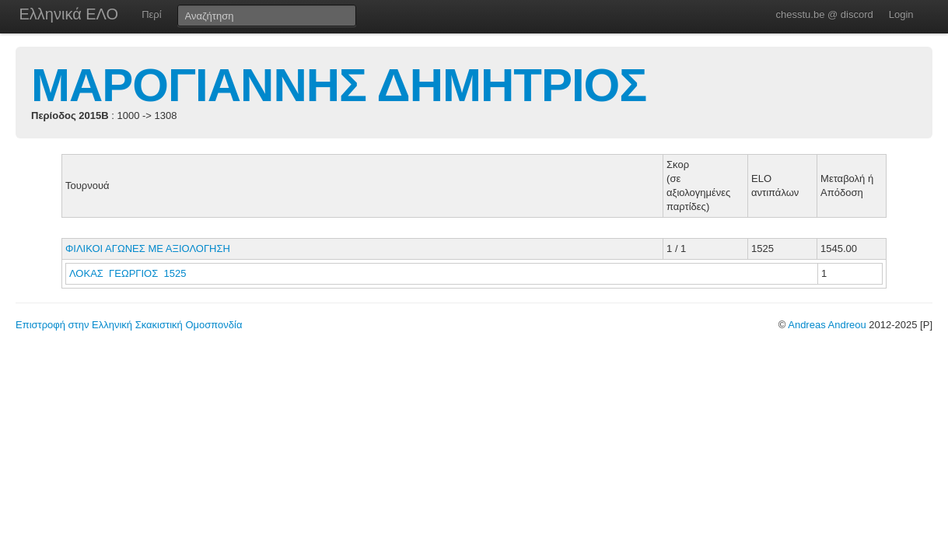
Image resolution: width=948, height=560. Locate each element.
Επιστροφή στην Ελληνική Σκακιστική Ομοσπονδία (129, 325)
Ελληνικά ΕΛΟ (69, 14)
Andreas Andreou (827, 325)
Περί (151, 14)
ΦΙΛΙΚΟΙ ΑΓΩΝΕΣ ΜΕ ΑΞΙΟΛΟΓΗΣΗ (148, 248)
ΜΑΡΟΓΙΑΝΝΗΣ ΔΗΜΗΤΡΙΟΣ (339, 85)
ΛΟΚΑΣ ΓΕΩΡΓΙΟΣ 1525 (128, 273)
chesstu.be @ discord (824, 14)
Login (901, 14)
